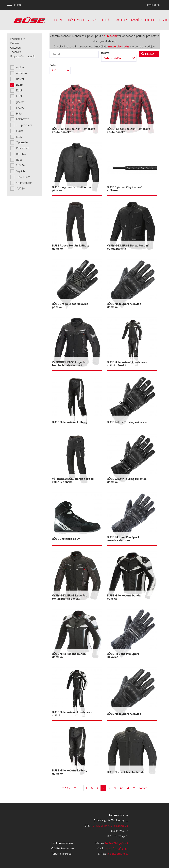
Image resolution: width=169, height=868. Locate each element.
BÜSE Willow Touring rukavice (127, 422)
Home (59, 20)
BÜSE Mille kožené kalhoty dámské (70, 772)
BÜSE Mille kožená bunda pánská (124, 597)
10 (122, 788)
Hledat (149, 54)
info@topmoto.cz (118, 854)
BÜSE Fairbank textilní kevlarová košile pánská (129, 130)
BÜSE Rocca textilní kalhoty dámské (71, 247)
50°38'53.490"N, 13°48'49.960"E (110, 826)
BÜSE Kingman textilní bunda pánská (71, 189)
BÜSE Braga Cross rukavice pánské (70, 305)
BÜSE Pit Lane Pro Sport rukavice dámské (123, 539)
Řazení (106, 53)
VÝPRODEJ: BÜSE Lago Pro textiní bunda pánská (70, 597)
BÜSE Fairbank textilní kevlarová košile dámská (74, 130)
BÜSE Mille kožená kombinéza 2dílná (72, 714)
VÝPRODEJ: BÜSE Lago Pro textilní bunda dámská (70, 364)
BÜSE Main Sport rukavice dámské (124, 305)
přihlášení (110, 36)
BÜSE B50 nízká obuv (66, 539)
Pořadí (54, 65)
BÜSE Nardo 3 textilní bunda (126, 772)
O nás (107, 20)
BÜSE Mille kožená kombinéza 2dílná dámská (127, 364)
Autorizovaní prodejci (135, 20)
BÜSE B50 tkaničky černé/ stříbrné (124, 189)
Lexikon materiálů (62, 843)
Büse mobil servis (83, 20)
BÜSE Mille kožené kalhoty (70, 422)
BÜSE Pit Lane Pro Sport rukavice (123, 655)
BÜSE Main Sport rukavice (124, 714)
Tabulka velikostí (61, 854)
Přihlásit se (153, 5)
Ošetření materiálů (63, 848)
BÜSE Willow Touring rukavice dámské (127, 480)
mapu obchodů (118, 47)
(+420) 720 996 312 (117, 843)
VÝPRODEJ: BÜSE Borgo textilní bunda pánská (128, 247)
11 (129, 788)
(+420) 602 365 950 (117, 848)
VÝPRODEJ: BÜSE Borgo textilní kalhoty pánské (73, 480)
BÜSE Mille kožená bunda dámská (69, 655)
